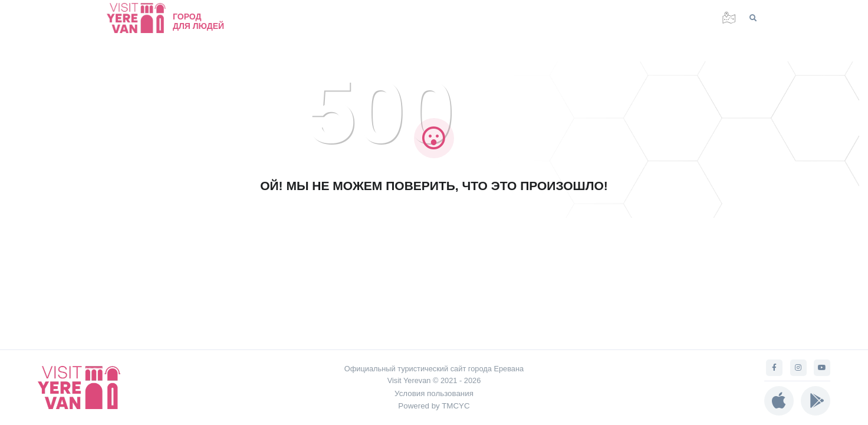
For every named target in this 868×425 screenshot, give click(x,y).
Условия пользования (434, 393)
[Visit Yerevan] (142, 18)
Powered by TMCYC (434, 406)
